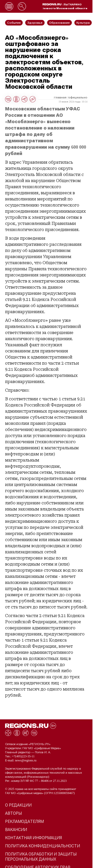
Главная (61, 97)
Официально (78, 97)
